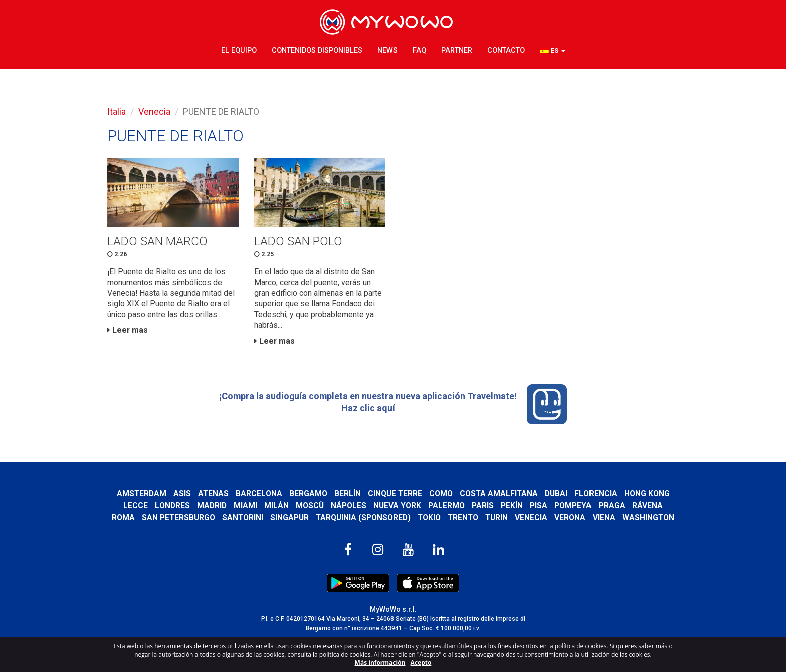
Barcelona (258, 495)
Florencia (597, 495)
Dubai (557, 495)
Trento (463, 519)
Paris (483, 507)
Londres (172, 507)
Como (441, 495)
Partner (457, 50)
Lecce (136, 507)
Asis (181, 495)
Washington (650, 519)
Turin (498, 519)
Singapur (288, 519)
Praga (612, 507)
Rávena (647, 507)
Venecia (154, 111)
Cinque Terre (395, 495)
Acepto (421, 663)
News (387, 50)
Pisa (539, 507)
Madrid (212, 507)
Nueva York (397, 507)
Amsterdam (140, 495)
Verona (571, 519)
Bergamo (308, 495)
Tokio (429, 519)
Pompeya (573, 507)
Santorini (241, 519)
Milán (276, 507)
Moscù (310, 507)
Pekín (512, 507)
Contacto (506, 50)
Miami (245, 507)
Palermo (446, 507)
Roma (121, 519)
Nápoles (349, 507)
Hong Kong (648, 495)
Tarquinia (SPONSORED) (362, 519)
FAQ (419, 50)
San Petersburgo (177, 519)
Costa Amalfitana (499, 495)
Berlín (347, 495)
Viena (605, 519)
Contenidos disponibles (317, 50)
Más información (380, 663)
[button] (553, 50)
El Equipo (239, 50)
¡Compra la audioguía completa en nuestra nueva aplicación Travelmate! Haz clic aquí (393, 406)
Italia (117, 111)
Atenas (213, 495)
